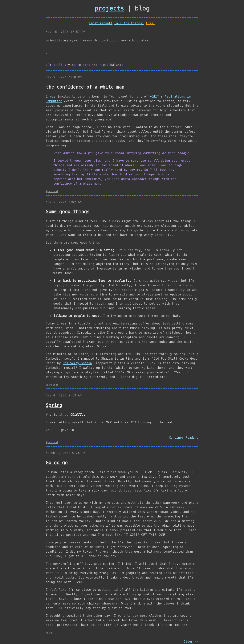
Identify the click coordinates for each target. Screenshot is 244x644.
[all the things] (129, 23)
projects (109, 9)
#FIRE (49, 633)
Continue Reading (184, 438)
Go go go (57, 463)
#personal (52, 191)
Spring (54, 405)
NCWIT (154, 96)
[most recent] (101, 23)
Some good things (68, 212)
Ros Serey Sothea (77, 363)
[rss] (150, 23)
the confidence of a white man (85, 87)
